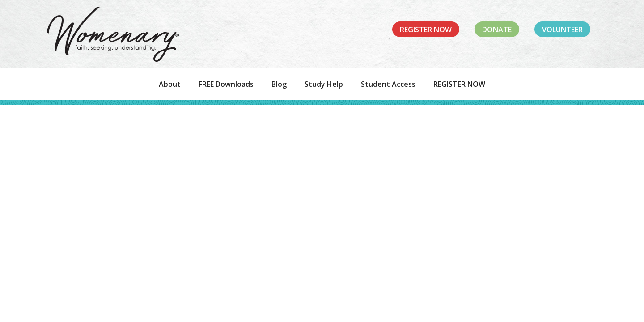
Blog (279, 84)
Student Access (388, 84)
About (170, 84)
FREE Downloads (226, 84)
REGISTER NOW (459, 84)
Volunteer (562, 30)
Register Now (426, 30)
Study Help (324, 84)
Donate (497, 30)
